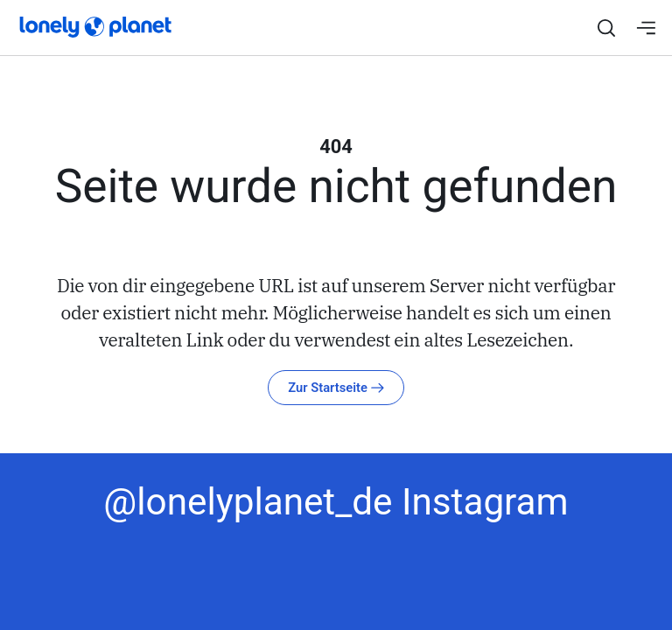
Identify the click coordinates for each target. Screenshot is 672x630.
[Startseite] (83, 25)
